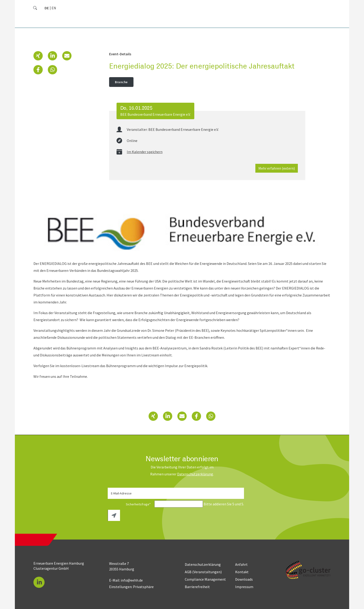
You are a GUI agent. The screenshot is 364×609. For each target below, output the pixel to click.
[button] (38, 56)
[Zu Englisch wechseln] (54, 8)
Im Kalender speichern (145, 152)
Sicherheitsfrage (131, 504)
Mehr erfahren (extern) (277, 168)
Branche (121, 82)
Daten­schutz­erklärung (195, 474)
